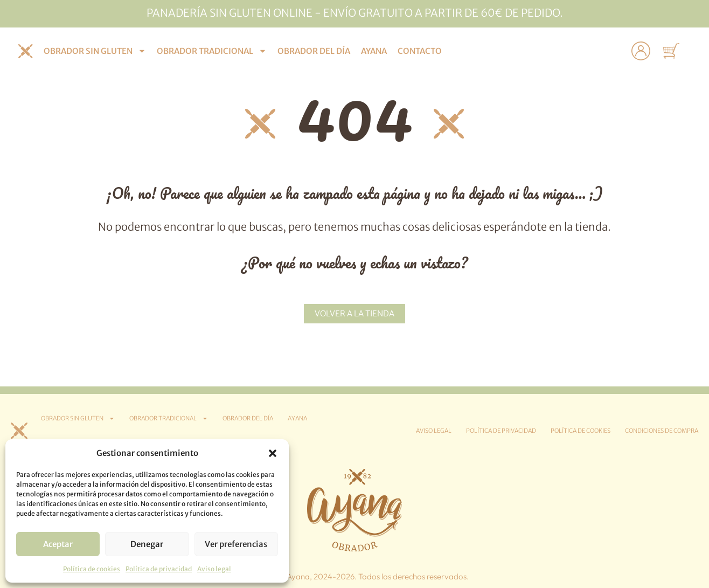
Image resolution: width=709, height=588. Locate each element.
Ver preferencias (236, 544)
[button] (273, 453)
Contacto (420, 51)
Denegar (147, 544)
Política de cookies (92, 569)
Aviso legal (214, 569)
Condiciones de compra (662, 431)
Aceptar (58, 544)
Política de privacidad (159, 569)
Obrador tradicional (212, 51)
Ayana (374, 51)
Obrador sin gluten (95, 51)
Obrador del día (314, 51)
